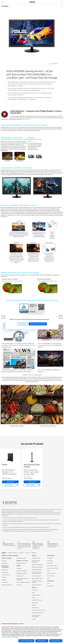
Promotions (50, 561)
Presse (34, 598)
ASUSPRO (50, 558)
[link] (32, 2)
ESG (48, 583)
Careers (34, 619)
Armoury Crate (51, 576)
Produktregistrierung (37, 570)
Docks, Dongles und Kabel (23, 582)
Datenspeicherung (21, 558)
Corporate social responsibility (36, 616)
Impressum (35, 603)
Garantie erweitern (37, 576)
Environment (50, 586)
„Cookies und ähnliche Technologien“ (10, 637)
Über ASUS (35, 590)
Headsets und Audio (21, 573)
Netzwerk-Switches (21, 563)
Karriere (34, 605)
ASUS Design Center (52, 566)
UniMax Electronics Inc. (38, 613)
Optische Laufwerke (7, 585)
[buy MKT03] (5, 465)
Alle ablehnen (42, 641)
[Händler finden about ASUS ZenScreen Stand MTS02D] (39, 485)
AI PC (49, 571)
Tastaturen (19, 568)
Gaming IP (19, 585)
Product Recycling (37, 585)
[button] (2, 2)
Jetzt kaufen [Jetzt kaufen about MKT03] (10, 482)
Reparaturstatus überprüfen (36, 561)
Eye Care (27, 553)
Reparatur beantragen (37, 565)
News (33, 593)
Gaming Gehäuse (6, 575)
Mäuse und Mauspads (22, 571)
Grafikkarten (5, 572)
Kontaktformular (36, 558)
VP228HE (5, 6)
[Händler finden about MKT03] (17, 485)
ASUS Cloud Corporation (38, 610)
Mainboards (5, 570)
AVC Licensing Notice (52, 568)
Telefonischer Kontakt (37, 567)
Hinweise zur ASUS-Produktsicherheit (37, 573)
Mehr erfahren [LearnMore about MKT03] (9, 485)
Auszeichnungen (36, 595)
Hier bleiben (22, 324)
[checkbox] (53, 64)
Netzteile (4, 580)
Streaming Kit (20, 576)
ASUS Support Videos (37, 579)
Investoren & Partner (37, 600)
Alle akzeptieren (56, 641)
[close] (56, 317)
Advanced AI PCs (51, 573)
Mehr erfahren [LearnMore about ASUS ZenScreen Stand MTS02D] (31, 485)
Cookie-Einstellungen (26, 641)
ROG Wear (50, 563)
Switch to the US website (38, 324)
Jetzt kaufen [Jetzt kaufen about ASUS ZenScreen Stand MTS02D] (32, 482)
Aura (48, 578)
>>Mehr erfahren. (26, 119)
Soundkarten (5, 582)
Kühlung (4, 577)
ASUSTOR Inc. (36, 608)
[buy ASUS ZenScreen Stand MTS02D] (32, 466)
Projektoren (5, 563)
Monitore (4, 561)
